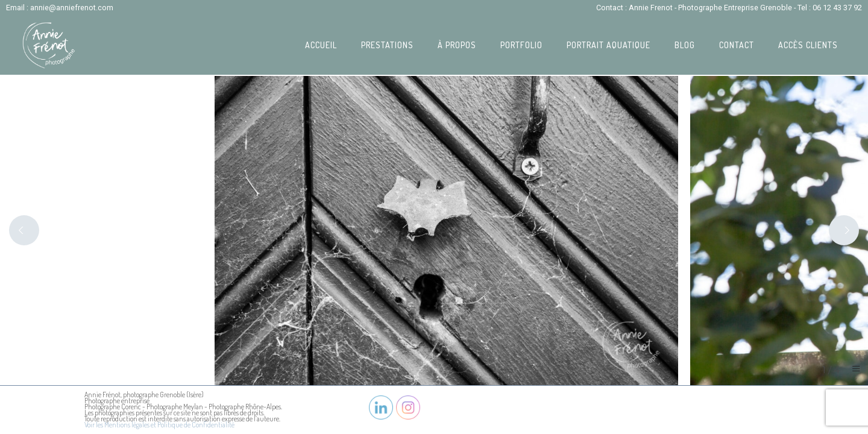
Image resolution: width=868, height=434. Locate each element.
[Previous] (24, 230)
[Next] (844, 230)
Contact (737, 45)
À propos (457, 45)
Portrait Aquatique (609, 45)
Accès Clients (808, 45)
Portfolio (521, 45)
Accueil (321, 45)
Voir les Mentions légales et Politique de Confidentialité (159, 425)
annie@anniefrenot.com (72, 8)
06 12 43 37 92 (837, 8)
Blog (685, 45)
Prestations (387, 45)
